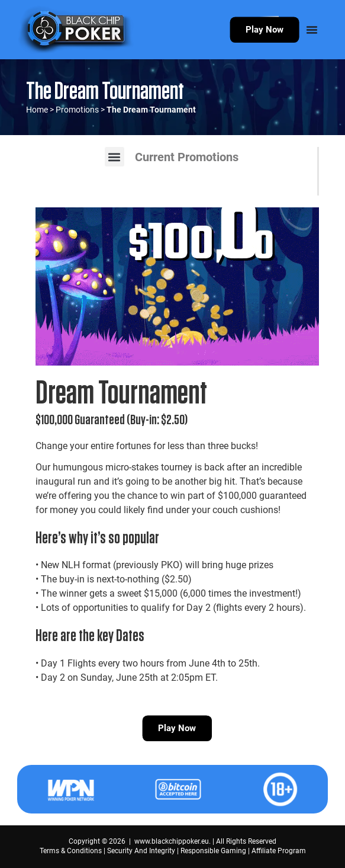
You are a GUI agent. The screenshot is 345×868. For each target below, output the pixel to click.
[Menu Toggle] (312, 30)
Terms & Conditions (71, 851)
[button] (115, 157)
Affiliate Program (279, 851)
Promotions (77, 110)
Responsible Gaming (213, 851)
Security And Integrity (141, 851)
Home (37, 110)
